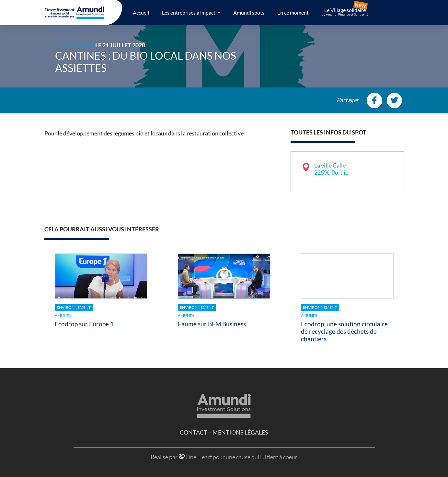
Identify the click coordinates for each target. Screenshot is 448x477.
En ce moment (293, 12)
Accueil (141, 12)
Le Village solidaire (345, 12)
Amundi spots (249, 12)
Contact (194, 432)
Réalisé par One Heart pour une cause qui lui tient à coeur (224, 457)
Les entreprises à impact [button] (189, 12)
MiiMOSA (81, 45)
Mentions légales (240, 432)
